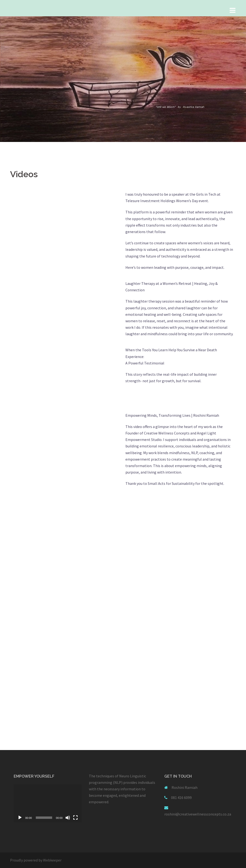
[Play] (20, 818)
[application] (48, 803)
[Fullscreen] (75, 818)
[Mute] (68, 818)
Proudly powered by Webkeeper (36, 860)
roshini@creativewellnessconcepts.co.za (198, 814)
